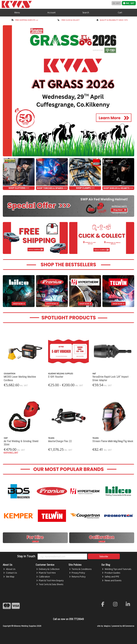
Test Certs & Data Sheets (50, 584)
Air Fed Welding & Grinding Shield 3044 (21, 443)
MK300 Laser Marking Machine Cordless (20, 378)
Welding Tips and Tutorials (117, 569)
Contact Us (10, 573)
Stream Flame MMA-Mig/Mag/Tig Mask (113, 441)
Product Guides (111, 573)
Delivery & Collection (48, 569)
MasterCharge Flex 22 (60, 441)
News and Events (112, 580)
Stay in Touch (26, 556)
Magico (107, 626)
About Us (9, 569)
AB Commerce (128, 626)
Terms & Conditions (80, 569)
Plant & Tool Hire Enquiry (50, 580)
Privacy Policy (77, 573)
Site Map (9, 577)
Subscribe (104, 556)
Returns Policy (77, 577)
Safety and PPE (111, 577)
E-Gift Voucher (56, 377)
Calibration (43, 577)
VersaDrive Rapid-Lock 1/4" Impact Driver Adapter (110, 378)
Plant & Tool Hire (46, 573)
